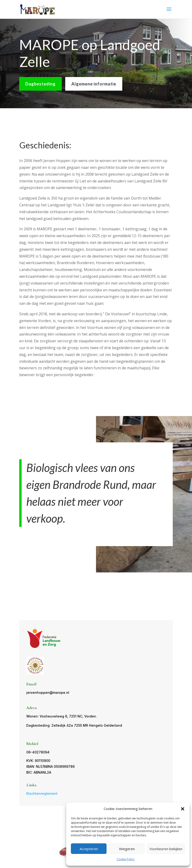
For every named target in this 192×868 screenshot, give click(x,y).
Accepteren (89, 849)
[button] (183, 809)
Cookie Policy (126, 859)
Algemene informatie (94, 84)
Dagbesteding (40, 84)
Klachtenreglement (42, 793)
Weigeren (127, 849)
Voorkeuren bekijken (166, 849)
